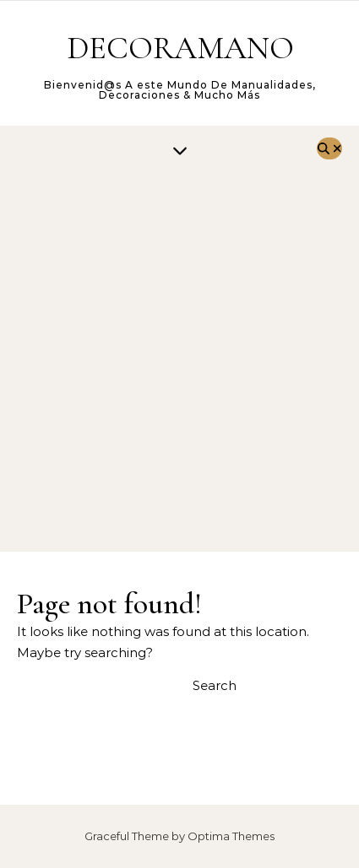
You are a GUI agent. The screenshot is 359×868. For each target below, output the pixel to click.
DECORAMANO (180, 48)
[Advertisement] (179, 364)
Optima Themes (231, 836)
